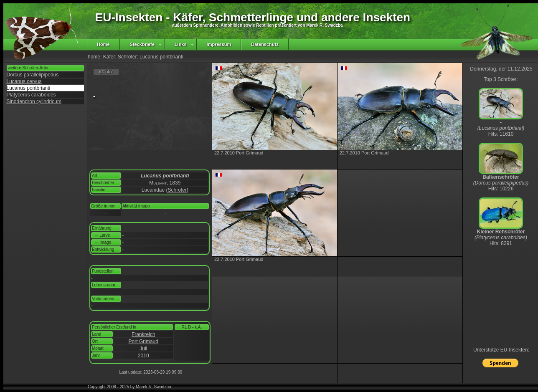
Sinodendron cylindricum (34, 101)
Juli (143, 349)
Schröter (127, 57)
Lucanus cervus (24, 81)
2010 (143, 356)
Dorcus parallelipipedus (33, 75)
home (94, 57)
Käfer (109, 57)
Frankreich (143, 334)
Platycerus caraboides (31, 95)
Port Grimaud (143, 341)
